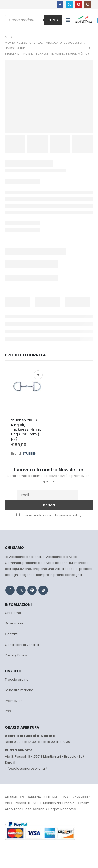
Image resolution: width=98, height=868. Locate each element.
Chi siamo (13, 613)
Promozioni (14, 701)
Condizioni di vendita (22, 645)
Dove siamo (15, 623)
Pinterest (32, 590)
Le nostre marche (19, 690)
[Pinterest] (79, 4)
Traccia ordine (17, 680)
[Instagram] (88, 4)
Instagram (43, 590)
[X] (69, 4)
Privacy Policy (16, 655)
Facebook (10, 590)
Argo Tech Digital (19, 809)
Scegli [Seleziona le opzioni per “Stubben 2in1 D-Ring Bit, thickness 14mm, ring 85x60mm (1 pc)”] (38, 375)
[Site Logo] (83, 20)
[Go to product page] (27, 390)
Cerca (53, 20)
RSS (8, 711)
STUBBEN (29, 454)
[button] (68, 20)
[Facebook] (60, 4)
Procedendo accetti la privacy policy (49, 515)
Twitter (21, 590)
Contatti (11, 634)
